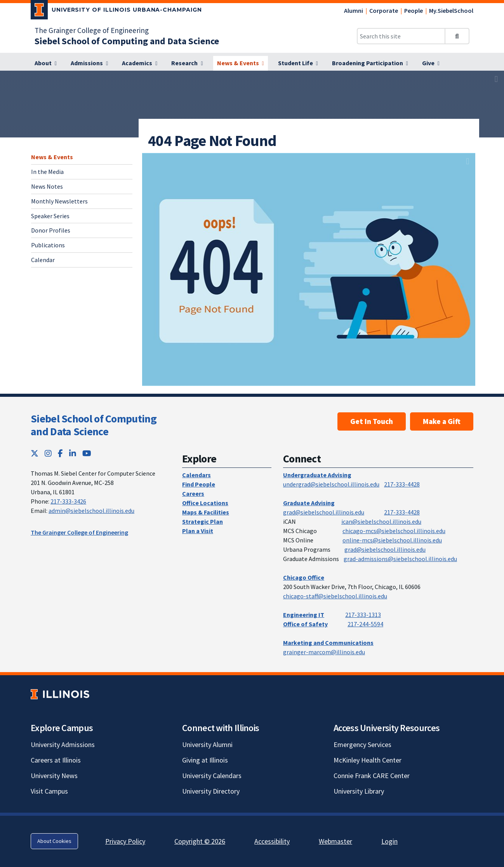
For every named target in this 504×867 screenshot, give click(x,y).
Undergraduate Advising (317, 475)
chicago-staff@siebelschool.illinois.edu (335, 596)
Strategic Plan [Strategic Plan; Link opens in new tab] (202, 521)
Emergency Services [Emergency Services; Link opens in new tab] (362, 745)
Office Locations (205, 503)
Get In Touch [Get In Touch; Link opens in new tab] (372, 421)
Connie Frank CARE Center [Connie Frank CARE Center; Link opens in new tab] (372, 776)
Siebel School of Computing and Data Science (94, 425)
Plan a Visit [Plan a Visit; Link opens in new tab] (198, 531)
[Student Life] (298, 63)
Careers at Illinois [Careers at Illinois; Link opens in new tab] (56, 760)
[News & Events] (241, 63)
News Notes (47, 186)
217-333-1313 (363, 615)
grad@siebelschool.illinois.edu (324, 512)
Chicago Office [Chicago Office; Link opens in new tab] (304, 577)
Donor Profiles (51, 230)
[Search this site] (401, 36)
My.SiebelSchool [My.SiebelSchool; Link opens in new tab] (451, 10)
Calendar (43, 260)
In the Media (47, 172)
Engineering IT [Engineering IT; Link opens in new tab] (304, 615)
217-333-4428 (402, 484)
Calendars (196, 475)
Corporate (384, 10)
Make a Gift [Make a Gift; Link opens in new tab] (442, 421)
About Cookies (54, 841)
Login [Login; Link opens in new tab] (389, 841)
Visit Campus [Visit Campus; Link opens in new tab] (49, 791)
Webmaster (335, 841)
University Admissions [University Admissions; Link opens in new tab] (63, 745)
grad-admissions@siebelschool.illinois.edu (400, 559)
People (414, 10)
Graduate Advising (309, 503)
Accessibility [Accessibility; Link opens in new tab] (272, 841)
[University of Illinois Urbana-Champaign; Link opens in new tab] (116, 11)
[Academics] (140, 63)
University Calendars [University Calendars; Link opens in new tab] (212, 776)
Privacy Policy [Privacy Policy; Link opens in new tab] (125, 841)
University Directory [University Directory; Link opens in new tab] (211, 791)
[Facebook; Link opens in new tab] (60, 453)
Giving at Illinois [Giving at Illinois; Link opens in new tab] (205, 760)
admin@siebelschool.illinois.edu (91, 511)
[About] (46, 63)
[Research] (187, 63)
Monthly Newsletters (59, 201)
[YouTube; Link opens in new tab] (87, 453)
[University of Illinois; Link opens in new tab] (60, 694)
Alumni (354, 10)
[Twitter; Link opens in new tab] (35, 453)
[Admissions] (89, 63)
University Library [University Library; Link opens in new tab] (359, 791)
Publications (48, 245)
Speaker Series (50, 216)
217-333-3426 (68, 501)
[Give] (431, 63)
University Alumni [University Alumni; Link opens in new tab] (207, 745)
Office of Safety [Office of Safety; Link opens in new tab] (305, 624)
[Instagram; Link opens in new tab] (48, 453)
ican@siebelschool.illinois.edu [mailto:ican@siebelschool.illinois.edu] (381, 521)
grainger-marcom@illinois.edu (324, 652)
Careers (193, 493)
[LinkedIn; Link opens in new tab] (73, 453)
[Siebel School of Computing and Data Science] (127, 41)
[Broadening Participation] (370, 63)
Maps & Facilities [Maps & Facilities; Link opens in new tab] (206, 512)
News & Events (52, 157)
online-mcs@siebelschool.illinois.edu (392, 540)
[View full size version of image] (496, 79)
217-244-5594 (365, 624)
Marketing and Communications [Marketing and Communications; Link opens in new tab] (328, 643)
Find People (199, 484)
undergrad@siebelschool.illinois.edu (331, 484)
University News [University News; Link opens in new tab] (54, 776)
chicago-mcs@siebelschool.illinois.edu (394, 531)
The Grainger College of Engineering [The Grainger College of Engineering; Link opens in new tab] (92, 30)
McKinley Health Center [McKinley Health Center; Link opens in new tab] (368, 760)
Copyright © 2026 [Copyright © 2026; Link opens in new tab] (200, 841)
